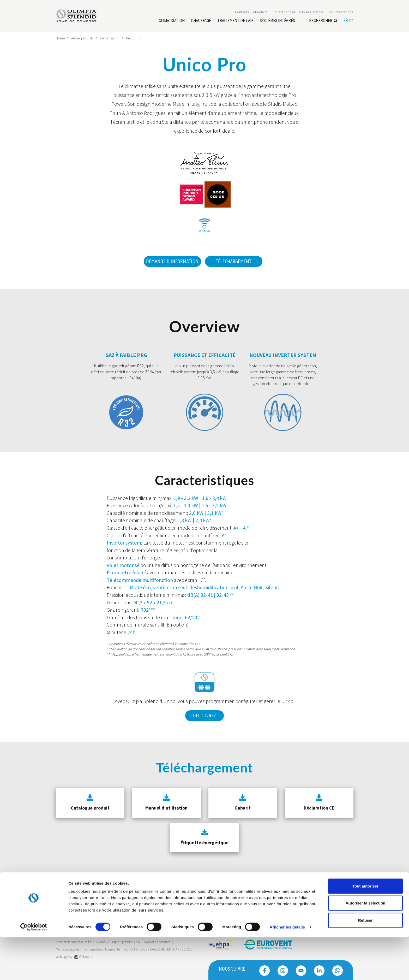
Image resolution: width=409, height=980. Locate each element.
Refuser (365, 963)
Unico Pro (134, 38)
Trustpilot (62, 902)
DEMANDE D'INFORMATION (172, 262)
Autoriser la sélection (366, 946)
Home (60, 38)
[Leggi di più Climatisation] (172, 21)
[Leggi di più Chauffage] (201, 21)
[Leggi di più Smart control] (284, 13)
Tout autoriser (365, 929)
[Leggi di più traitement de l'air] (235, 21)
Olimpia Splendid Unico (151, 700)
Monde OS (261, 13)
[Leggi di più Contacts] (242, 13)
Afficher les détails (287, 970)
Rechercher (323, 21)
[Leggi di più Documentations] (340, 13)
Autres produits (83, 38)
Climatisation (110, 38)
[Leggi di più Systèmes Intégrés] (277, 21)
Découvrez (204, 715)
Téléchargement (234, 262)
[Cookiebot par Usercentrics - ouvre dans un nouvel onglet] (34, 970)
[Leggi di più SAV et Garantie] (311, 13)
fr (348, 21)
